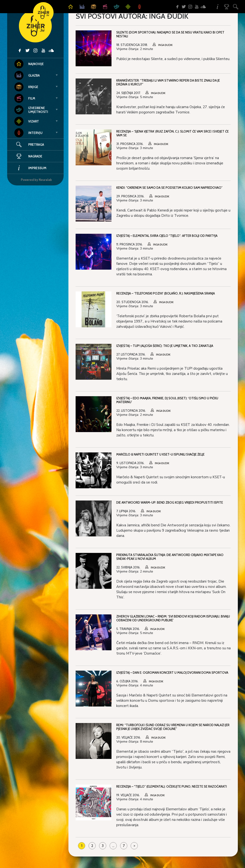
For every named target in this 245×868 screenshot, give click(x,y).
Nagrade (28, 156)
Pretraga (36, 145)
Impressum (30, 168)
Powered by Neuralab (36, 180)
